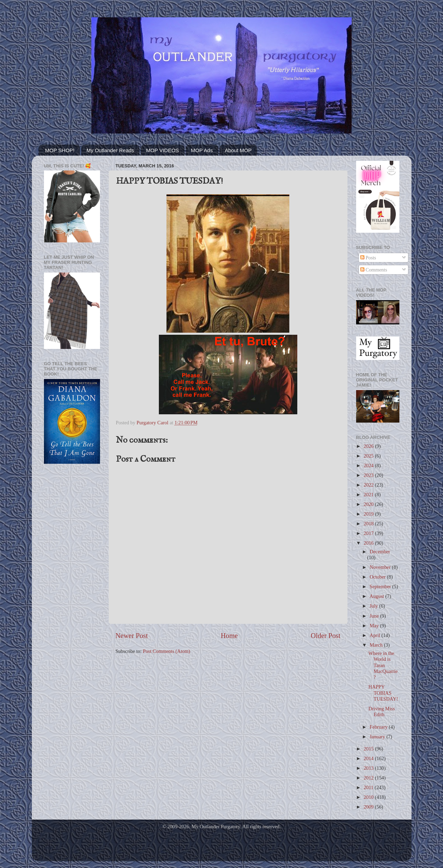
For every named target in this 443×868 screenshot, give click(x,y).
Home (229, 636)
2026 (369, 446)
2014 (369, 758)
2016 (369, 543)
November (381, 567)
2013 (369, 768)
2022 (369, 485)
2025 (369, 456)
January (378, 737)
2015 (369, 749)
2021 (369, 495)
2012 (369, 778)
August (377, 596)
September (381, 587)
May (375, 626)
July (374, 606)
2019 (369, 514)
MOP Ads (202, 150)
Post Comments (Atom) (167, 651)
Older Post (326, 636)
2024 (369, 465)
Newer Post (132, 636)
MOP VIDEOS (162, 150)
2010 (369, 797)
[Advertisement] (72, 580)
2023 (369, 475)
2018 (369, 524)
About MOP (238, 150)
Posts (368, 258)
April (376, 635)
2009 (369, 807)
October (378, 577)
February (379, 727)
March (377, 645)
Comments (374, 270)
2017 (369, 533)
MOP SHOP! (60, 150)
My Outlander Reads (110, 150)
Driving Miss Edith (381, 712)
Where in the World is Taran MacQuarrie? (383, 665)
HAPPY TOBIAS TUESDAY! (383, 693)
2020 (369, 504)
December (380, 552)
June (375, 616)
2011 (369, 787)
